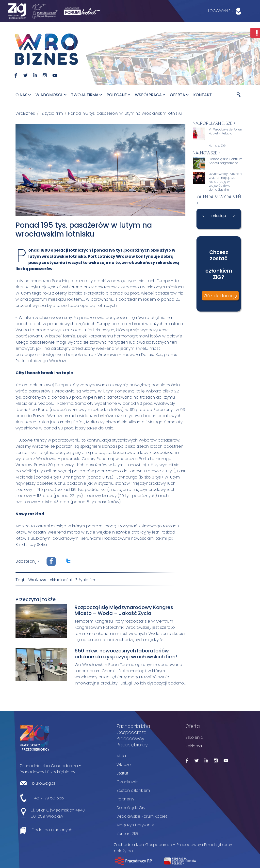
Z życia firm (52, 113)
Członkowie (127, 782)
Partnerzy (125, 799)
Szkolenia (194, 737)
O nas (23, 95)
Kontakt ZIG (217, 146)
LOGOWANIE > (226, 11)
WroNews (37, 580)
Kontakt (203, 95)
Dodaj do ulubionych (52, 830)
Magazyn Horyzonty (135, 825)
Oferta (179, 95)
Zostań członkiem (133, 790)
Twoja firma (86, 95)
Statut (122, 773)
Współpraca (150, 95)
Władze (124, 765)
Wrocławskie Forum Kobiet (142, 816)
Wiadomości (51, 95)
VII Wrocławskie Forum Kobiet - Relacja (226, 131)
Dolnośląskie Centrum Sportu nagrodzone (226, 161)
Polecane (118, 95)
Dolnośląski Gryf (132, 808)
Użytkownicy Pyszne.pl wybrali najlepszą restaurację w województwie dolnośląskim (226, 182)
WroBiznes (25, 113)
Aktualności (61, 580)
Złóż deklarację (220, 296)
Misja (121, 756)
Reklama (194, 746)
